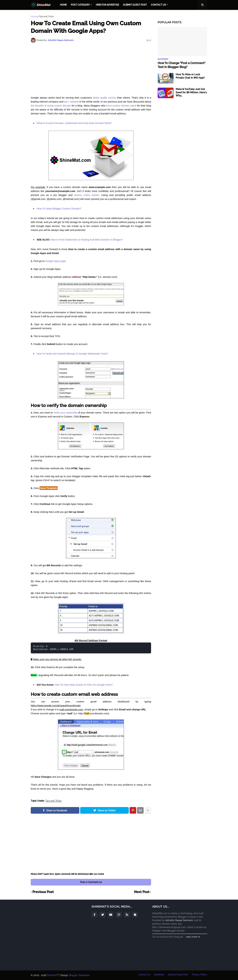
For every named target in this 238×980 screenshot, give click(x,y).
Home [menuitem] (63, 5)
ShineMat (52, 975)
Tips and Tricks (46, 16)
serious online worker (87, 195)
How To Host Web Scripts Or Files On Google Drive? (84, 685)
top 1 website (71, 102)
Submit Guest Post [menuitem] (135, 5)
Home (34, 16)
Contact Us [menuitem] (158, 5)
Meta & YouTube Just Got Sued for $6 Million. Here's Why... (191, 92)
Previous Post (43, 892)
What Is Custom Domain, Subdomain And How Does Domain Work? (74, 123)
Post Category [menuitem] (80, 5)
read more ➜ (193, 937)
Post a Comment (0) (91, 882)
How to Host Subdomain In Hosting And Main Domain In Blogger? (87, 240)
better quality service (105, 98)
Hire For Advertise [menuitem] (107, 5)
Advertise (159, 975)
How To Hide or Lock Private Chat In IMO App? (190, 76)
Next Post (142, 892)
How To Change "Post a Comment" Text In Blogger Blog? (182, 65)
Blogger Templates (79, 975)
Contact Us (144, 975)
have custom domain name (121, 106)
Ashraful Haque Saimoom (179, 920)
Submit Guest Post (178, 975)
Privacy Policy (200, 975)
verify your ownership (65, 413)
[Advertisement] (91, 69)
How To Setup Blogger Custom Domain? (59, 209)
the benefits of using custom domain (51, 106)
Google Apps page (55, 261)
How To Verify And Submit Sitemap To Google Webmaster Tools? (72, 354)
